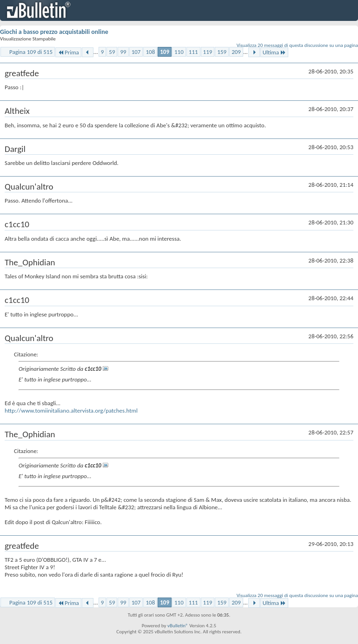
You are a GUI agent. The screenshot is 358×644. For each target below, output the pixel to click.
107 (136, 52)
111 (193, 52)
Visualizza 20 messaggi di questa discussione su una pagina (297, 45)
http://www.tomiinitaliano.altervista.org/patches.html (71, 411)
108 (150, 52)
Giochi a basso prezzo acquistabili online (54, 32)
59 (112, 52)
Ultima (274, 52)
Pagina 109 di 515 (31, 52)
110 (179, 52)
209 (236, 52)
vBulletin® (178, 626)
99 (123, 52)
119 (208, 52)
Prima (68, 52)
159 (222, 52)
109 (165, 52)
